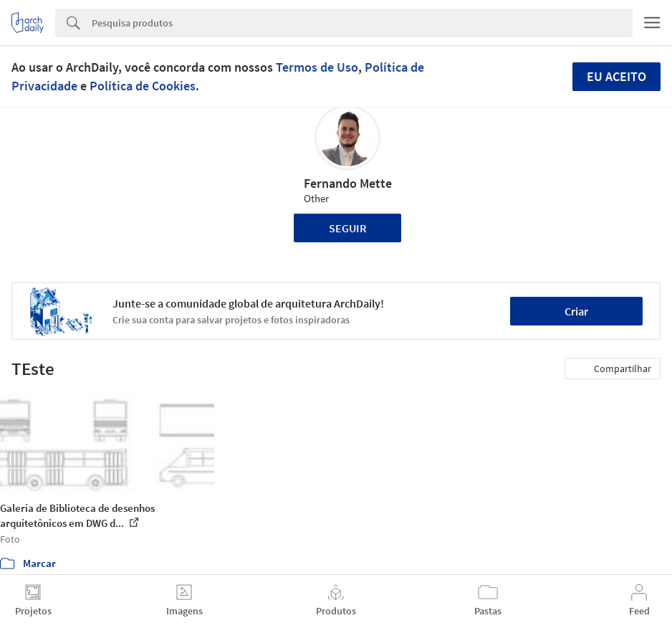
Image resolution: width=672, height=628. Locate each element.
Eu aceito (616, 76)
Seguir (348, 228)
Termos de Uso (317, 67)
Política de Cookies (143, 86)
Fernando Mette (348, 183)
